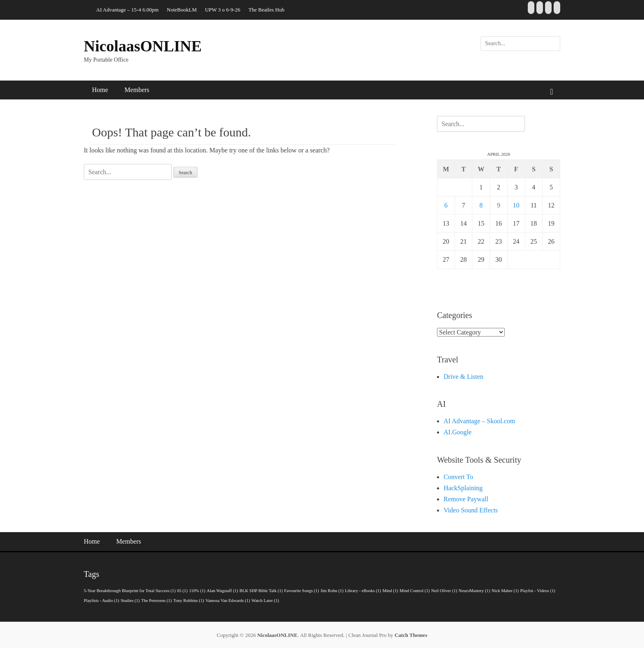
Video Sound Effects (471, 510)
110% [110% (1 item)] (197, 591)
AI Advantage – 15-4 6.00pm (127, 10)
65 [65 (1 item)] (182, 591)
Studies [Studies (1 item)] (130, 601)
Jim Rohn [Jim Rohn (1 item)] (332, 591)
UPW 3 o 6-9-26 (223, 10)
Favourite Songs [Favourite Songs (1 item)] (302, 591)
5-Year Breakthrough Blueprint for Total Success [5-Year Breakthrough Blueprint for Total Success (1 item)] (130, 591)
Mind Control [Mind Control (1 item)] (415, 591)
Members (137, 90)
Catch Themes (411, 635)
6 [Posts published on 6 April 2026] (446, 205)
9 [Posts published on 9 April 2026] (499, 205)
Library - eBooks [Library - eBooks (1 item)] (363, 591)
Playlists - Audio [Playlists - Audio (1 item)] (101, 601)
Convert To (458, 477)
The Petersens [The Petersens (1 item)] (157, 601)
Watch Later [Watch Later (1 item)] (265, 601)
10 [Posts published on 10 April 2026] (516, 205)
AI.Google (458, 432)
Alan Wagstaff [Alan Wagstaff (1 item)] (222, 591)
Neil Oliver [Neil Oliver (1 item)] (444, 591)
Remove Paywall (466, 499)
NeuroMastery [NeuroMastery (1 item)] (475, 591)
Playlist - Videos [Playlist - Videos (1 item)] (538, 591)
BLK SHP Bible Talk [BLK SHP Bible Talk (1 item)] (261, 591)
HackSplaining (463, 488)
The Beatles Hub (266, 10)
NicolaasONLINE (143, 46)
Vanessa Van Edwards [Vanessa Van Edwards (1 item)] (228, 601)
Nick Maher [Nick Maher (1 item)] (505, 591)
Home (100, 90)
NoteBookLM (182, 10)
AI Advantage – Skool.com (479, 421)
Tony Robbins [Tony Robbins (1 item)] (189, 601)
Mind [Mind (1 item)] (390, 591)
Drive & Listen (463, 377)
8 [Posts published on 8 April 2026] (481, 205)
